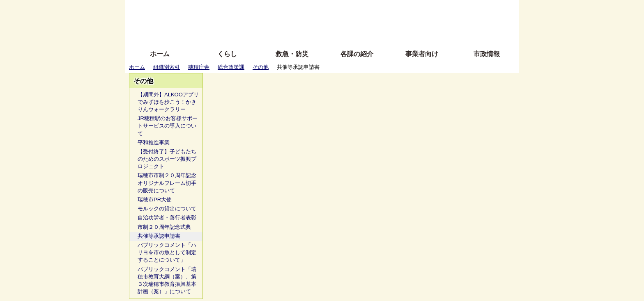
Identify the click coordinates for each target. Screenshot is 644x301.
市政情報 (487, 54)
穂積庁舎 (199, 67)
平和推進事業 (154, 143)
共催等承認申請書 (159, 236)
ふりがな (256, 9)
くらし (227, 54)
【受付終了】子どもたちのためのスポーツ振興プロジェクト (167, 159)
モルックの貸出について (167, 209)
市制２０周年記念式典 (164, 227)
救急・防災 (292, 54)
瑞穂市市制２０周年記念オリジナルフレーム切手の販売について (167, 183)
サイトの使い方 (313, 34)
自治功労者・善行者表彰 (167, 218)
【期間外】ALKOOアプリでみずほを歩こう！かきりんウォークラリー (168, 102)
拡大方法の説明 (262, 34)
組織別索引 (167, 67)
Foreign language (269, 22)
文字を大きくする (329, 22)
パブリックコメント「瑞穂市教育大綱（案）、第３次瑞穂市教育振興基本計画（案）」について (167, 280)
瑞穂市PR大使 (155, 200)
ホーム (160, 54)
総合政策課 (231, 67)
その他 (261, 67)
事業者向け (422, 54)
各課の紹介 (357, 54)
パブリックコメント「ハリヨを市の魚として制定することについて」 (167, 252)
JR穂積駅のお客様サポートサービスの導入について (168, 126)
